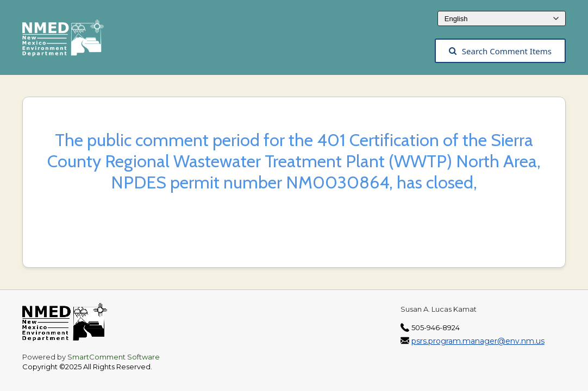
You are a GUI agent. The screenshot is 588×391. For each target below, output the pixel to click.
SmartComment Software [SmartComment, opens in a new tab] (114, 357)
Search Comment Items (500, 51)
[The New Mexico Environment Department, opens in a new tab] (68, 41)
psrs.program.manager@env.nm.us (478, 341)
